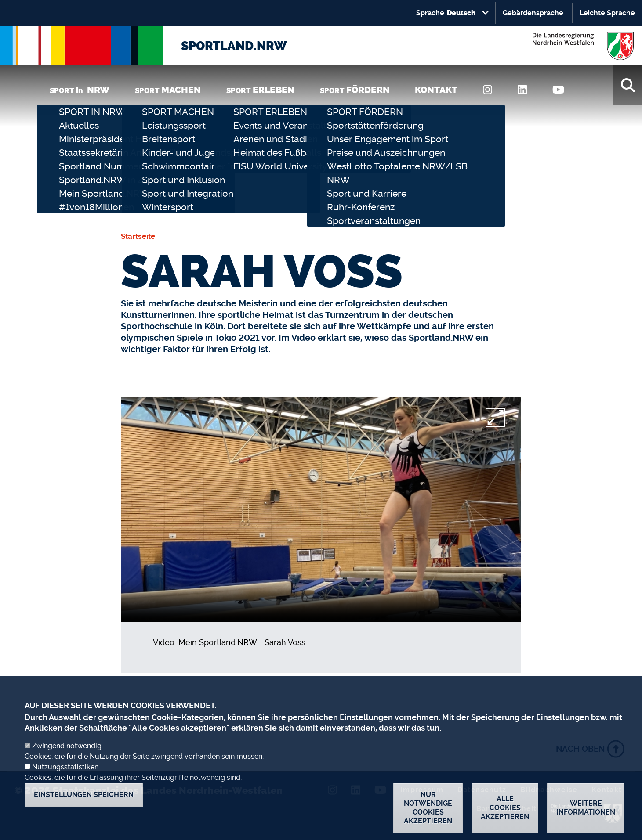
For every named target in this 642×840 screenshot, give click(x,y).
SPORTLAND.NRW (234, 46)
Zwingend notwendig (67, 746)
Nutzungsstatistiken (65, 767)
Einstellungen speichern (84, 795)
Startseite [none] (138, 236)
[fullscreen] (495, 418)
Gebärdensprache (533, 13)
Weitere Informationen (586, 808)
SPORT (168, 90)
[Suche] (628, 85)
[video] (321, 510)
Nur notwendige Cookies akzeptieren (428, 808)
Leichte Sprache (607, 13)
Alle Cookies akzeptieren (505, 808)
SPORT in (80, 90)
